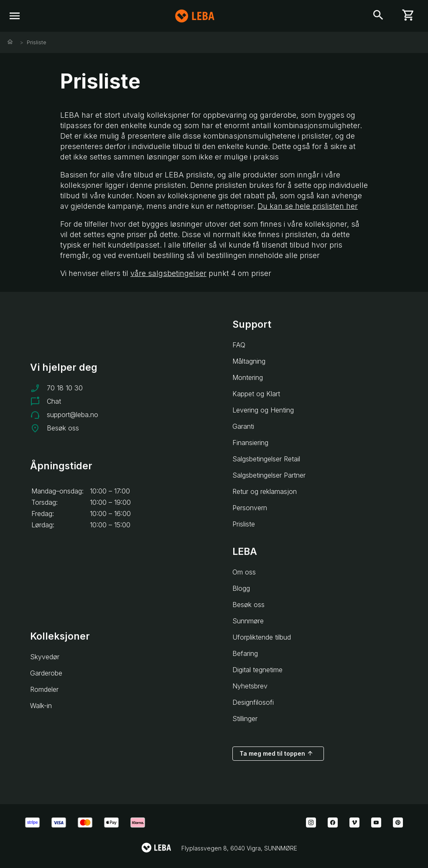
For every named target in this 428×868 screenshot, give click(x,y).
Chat (54, 401)
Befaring (245, 653)
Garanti (243, 426)
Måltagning (249, 361)
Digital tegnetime (257, 670)
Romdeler (44, 689)
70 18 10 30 (65, 388)
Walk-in (41, 706)
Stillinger (245, 719)
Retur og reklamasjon (265, 491)
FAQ (239, 345)
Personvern (250, 508)
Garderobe (46, 673)
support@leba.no (73, 415)
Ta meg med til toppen (276, 753)
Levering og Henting (263, 410)
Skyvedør (45, 657)
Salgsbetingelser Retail (266, 459)
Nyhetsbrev (250, 686)
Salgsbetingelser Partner (269, 475)
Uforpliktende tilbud (262, 637)
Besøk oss (63, 428)
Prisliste (37, 42)
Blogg (241, 588)
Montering (248, 377)
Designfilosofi (253, 702)
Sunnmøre (248, 621)
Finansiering (250, 443)
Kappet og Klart (256, 394)
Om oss (244, 572)
